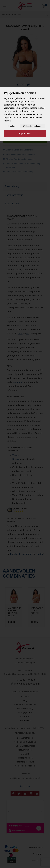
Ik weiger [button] (12, 126)
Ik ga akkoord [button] (25, 133)
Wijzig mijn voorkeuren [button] (33, 126)
